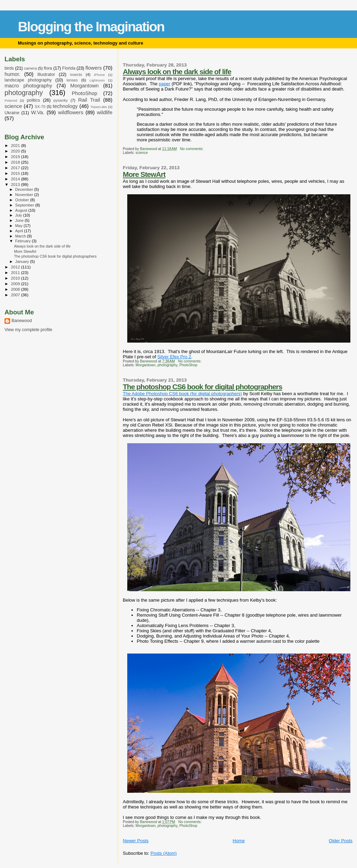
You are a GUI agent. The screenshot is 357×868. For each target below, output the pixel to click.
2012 (16, 267)
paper (164, 84)
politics (33, 100)
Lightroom (97, 80)
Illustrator (46, 75)
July (19, 215)
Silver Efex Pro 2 (174, 357)
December (25, 189)
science (142, 153)
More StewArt (144, 174)
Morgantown (146, 365)
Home (239, 841)
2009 (16, 284)
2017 (16, 168)
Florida (69, 68)
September (25, 205)
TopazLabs (99, 107)
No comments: (192, 149)
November (25, 195)
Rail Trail (89, 100)
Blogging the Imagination (91, 27)
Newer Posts (136, 841)
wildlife (105, 112)
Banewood (22, 321)
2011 (16, 272)
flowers (94, 68)
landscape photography (28, 80)
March (21, 236)
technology (65, 106)
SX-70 (40, 107)
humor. (12, 74)
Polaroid (11, 100)
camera (31, 68)
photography (168, 365)
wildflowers (70, 112)
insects (76, 75)
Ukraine (12, 113)
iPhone (100, 75)
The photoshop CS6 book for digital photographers (202, 387)
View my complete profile (28, 330)
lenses (72, 80)
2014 (16, 179)
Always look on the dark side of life (177, 72)
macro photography (28, 86)
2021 (16, 145)
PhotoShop (188, 365)
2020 (16, 151)
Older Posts (341, 841)
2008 (16, 289)
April (20, 231)
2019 (16, 157)
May (20, 226)
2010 (16, 278)
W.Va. (38, 112)
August (22, 210)
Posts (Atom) (164, 853)
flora (48, 68)
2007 (16, 295)
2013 (16, 184)
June (20, 220)
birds (9, 68)
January (23, 261)
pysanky (61, 100)
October (23, 200)
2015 (16, 173)
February (24, 241)
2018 (16, 162)
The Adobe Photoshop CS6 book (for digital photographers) (182, 394)
